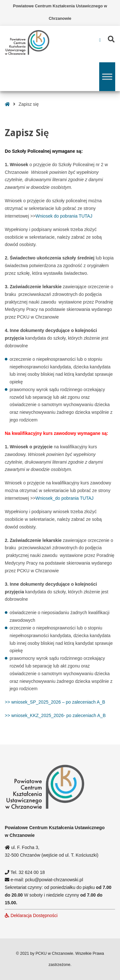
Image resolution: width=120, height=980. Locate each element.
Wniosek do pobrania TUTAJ (64, 216)
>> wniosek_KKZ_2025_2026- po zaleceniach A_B (55, 715)
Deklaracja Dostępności (31, 915)
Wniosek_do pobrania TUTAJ (65, 498)
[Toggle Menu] (107, 77)
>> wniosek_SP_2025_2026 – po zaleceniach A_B (55, 702)
